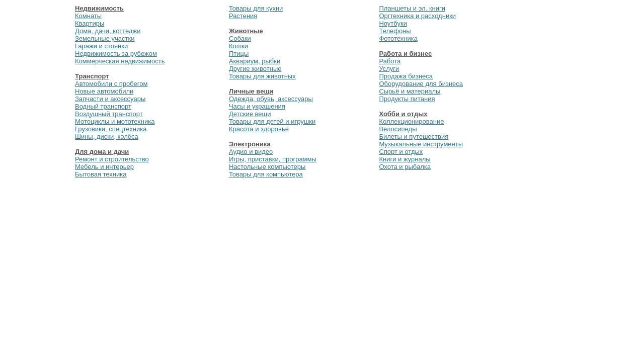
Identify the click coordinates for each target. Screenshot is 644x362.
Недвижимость (99, 8)
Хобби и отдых (403, 114)
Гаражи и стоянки (101, 46)
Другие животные (255, 69)
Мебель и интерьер (104, 167)
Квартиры (90, 23)
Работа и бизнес (405, 54)
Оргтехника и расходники (417, 16)
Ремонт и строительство (112, 159)
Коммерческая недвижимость (120, 61)
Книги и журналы (405, 159)
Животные (246, 31)
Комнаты (88, 16)
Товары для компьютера (266, 174)
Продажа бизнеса (406, 76)
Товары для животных (262, 76)
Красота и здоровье (259, 129)
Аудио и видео (251, 152)
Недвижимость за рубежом (116, 54)
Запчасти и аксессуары (110, 99)
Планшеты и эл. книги (412, 8)
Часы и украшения (257, 106)
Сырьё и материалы (410, 91)
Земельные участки (105, 38)
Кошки (238, 46)
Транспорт (92, 76)
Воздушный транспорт (109, 114)
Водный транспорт (103, 106)
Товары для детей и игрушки (272, 121)
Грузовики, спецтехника (111, 129)
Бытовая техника (101, 174)
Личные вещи (251, 91)
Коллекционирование (411, 121)
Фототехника (398, 38)
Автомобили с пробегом (111, 84)
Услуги (389, 69)
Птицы (239, 54)
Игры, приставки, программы (273, 159)
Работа (390, 61)
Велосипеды (398, 129)
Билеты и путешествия (414, 137)
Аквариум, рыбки (255, 61)
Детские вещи (250, 114)
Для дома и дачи (102, 152)
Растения (243, 16)
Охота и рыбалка (405, 167)
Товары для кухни (256, 8)
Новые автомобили (104, 91)
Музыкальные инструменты (421, 144)
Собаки (240, 38)
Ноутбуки (393, 23)
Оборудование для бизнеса (421, 84)
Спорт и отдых (401, 152)
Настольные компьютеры (267, 167)
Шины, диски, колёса (107, 137)
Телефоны (395, 31)
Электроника (250, 144)
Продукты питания (407, 99)
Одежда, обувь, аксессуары (271, 99)
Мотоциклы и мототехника (115, 121)
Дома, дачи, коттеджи (108, 31)
